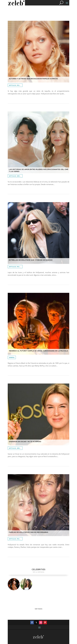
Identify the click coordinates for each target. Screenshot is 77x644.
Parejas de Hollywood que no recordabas (28, 532)
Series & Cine (21, 176)
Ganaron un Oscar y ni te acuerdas (25, 442)
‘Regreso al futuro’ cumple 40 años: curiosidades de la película (38, 351)
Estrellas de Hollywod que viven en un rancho (31, 260)
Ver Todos (38, 609)
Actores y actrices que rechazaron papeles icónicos (33, 79)
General (12, 358)
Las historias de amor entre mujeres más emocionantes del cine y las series (39, 170)
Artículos (12, 85)
